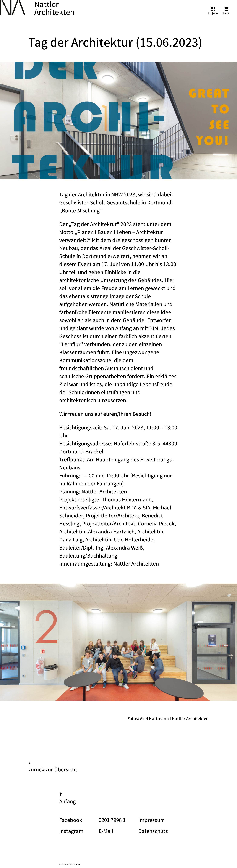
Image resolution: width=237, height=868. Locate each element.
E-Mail (106, 832)
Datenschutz (153, 832)
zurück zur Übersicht (53, 768)
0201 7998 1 (112, 821)
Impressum (152, 821)
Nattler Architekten (54, 9)
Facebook (71, 821)
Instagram (71, 832)
